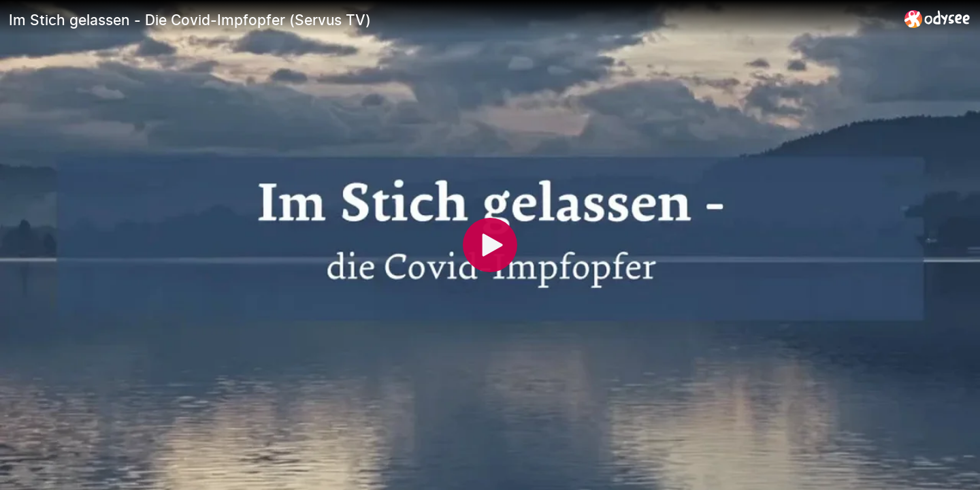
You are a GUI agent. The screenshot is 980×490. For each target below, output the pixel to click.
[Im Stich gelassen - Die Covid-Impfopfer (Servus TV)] (451, 20)
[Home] (937, 19)
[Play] (490, 245)
